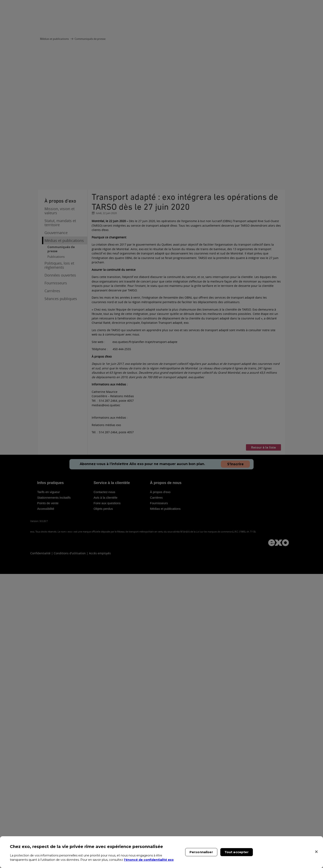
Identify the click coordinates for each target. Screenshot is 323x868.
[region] (161, 852)
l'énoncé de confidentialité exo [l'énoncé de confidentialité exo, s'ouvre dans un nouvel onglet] (149, 860)
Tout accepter (237, 852)
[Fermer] (316, 852)
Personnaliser (201, 852)
